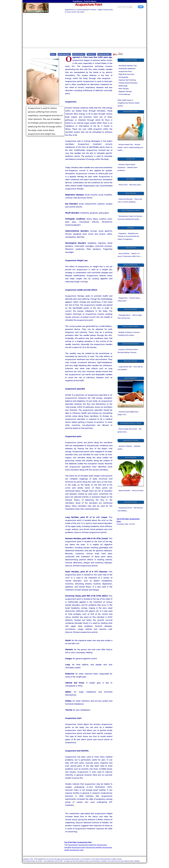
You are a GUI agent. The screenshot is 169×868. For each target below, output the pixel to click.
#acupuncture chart (77, 850)
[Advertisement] (84, 29)
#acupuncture (73, 845)
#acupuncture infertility (94, 847)
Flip (115, 54)
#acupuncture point (78, 847)
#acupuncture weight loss (87, 845)
